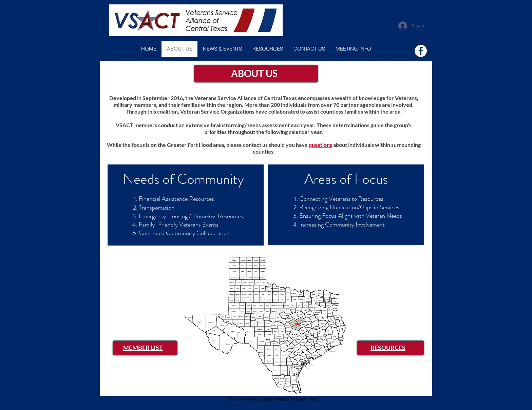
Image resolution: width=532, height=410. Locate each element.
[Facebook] (421, 51)
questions (320, 145)
